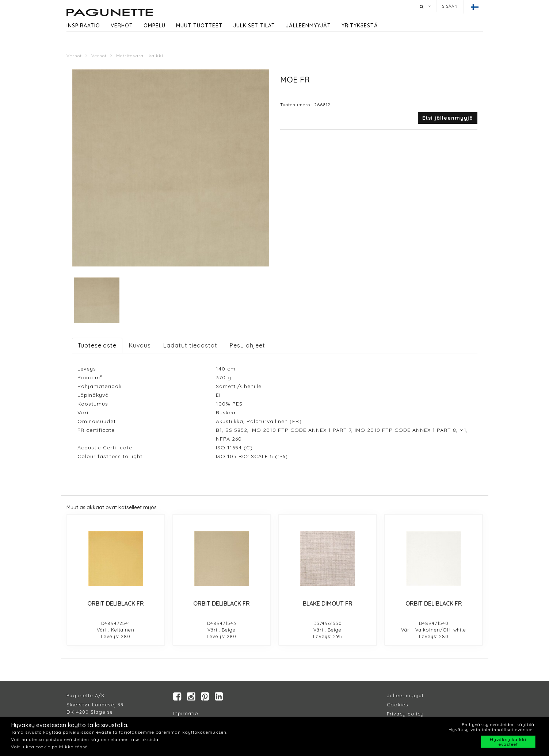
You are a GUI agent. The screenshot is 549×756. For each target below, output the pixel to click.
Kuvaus (140, 345)
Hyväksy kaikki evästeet (508, 742)
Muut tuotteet (199, 26)
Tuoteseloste (97, 345)
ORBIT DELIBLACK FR (116, 603)
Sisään (450, 6)
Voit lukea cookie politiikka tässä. (50, 747)
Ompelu (155, 26)
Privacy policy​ (405, 714)
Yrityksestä (360, 26)
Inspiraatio (83, 26)
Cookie (396, 705)
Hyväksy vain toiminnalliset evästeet (491, 730)
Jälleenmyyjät (308, 26)
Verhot (122, 26)
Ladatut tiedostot (190, 345)
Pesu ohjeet (247, 345)
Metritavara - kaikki (140, 56)
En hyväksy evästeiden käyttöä (498, 724)
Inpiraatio (186, 714)
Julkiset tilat (254, 26)
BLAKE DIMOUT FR (328, 603)
